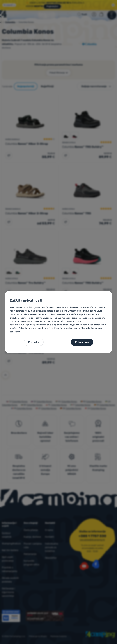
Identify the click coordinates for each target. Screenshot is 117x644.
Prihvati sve (82, 342)
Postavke (34, 342)
